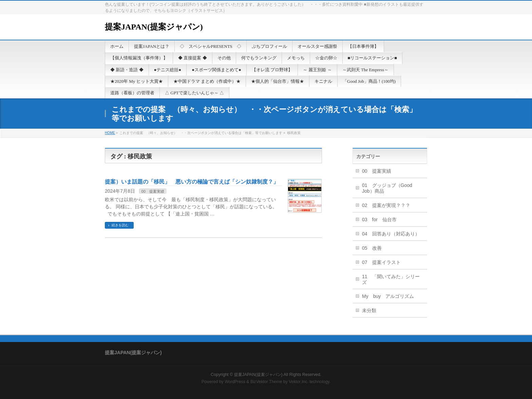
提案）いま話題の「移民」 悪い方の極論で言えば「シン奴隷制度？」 (192, 182)
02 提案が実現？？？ (386, 205)
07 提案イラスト (381, 262)
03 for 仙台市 (379, 220)
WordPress (235, 382)
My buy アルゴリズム (388, 296)
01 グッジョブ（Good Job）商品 (387, 188)
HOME (110, 133)
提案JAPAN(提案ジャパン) (154, 27)
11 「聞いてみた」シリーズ (391, 279)
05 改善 (372, 248)
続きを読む (120, 225)
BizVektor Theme (266, 382)
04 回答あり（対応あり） (391, 234)
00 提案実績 (153, 191)
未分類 (369, 310)
